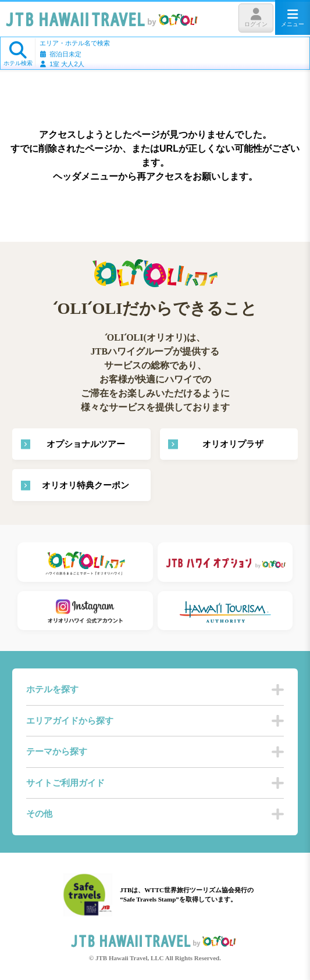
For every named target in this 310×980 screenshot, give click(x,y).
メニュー (293, 18)
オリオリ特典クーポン (85, 485)
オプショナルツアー (86, 444)
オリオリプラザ (233, 444)
